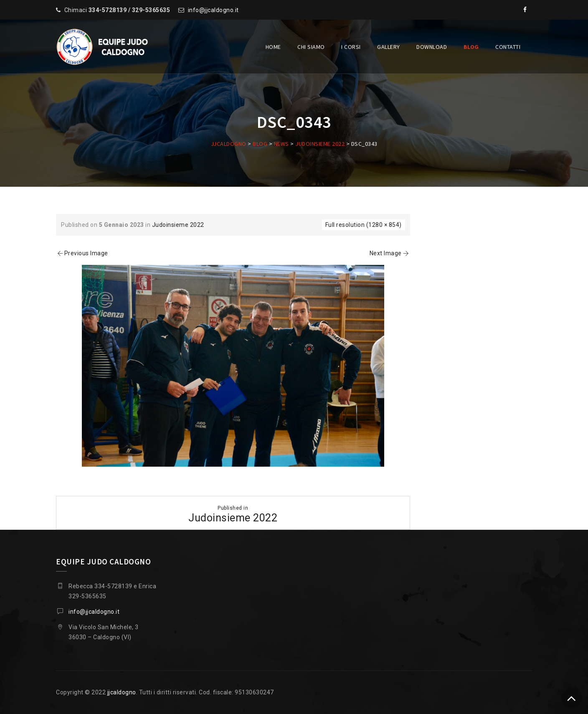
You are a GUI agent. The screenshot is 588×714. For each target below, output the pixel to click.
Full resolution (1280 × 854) (364, 225)
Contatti (508, 47)
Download (432, 47)
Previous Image (82, 253)
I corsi (351, 47)
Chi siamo (311, 47)
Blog (471, 47)
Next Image (390, 253)
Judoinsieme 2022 (178, 225)
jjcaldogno (122, 692)
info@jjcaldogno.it (213, 10)
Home (273, 47)
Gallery (389, 47)
